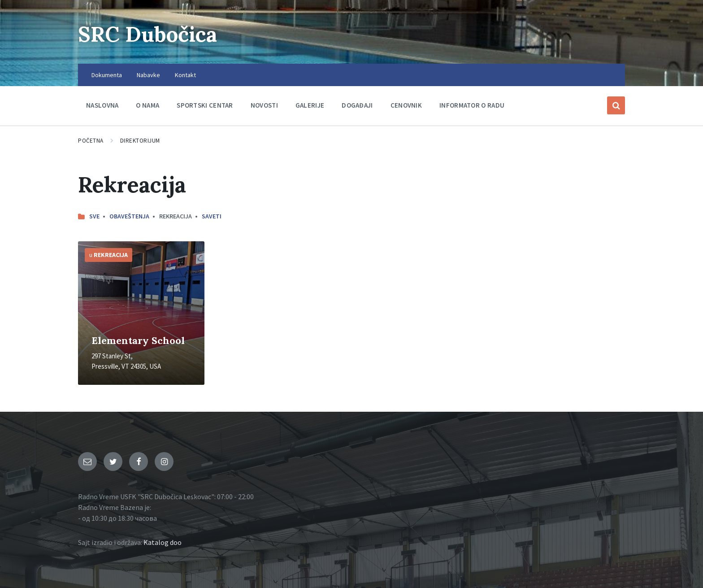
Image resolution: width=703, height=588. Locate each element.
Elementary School (138, 340)
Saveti (212, 216)
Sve (94, 216)
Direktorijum (140, 141)
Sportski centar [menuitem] (205, 105)
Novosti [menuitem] (264, 105)
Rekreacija (111, 255)
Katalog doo (163, 542)
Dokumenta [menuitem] (107, 75)
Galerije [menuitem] (310, 105)
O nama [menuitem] (148, 105)
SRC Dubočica (150, 34)
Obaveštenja (129, 216)
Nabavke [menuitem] (148, 75)
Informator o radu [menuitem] (472, 105)
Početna (91, 141)
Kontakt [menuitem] (185, 75)
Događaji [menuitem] (357, 105)
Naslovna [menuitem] (102, 105)
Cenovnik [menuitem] (406, 105)
